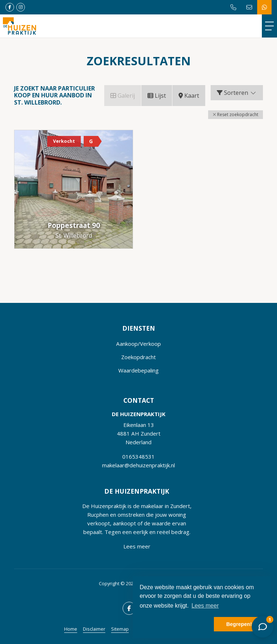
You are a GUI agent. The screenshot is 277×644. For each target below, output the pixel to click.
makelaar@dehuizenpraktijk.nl (138, 465)
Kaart (189, 96)
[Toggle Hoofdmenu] (269, 26)
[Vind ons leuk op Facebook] (10, 7)
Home (71, 629)
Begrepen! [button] (239, 624)
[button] (236, 115)
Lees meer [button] (205, 606)
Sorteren (237, 93)
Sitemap (120, 629)
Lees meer (137, 546)
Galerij (123, 96)
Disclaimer (94, 629)
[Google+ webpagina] (21, 7)
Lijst (157, 96)
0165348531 (138, 456)
